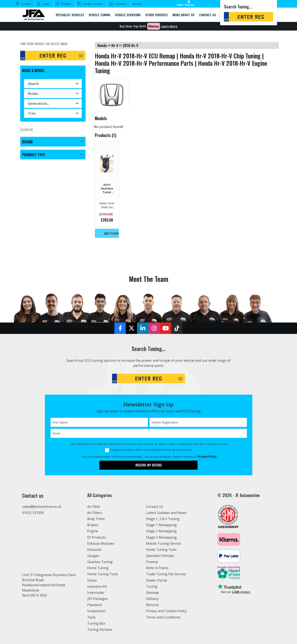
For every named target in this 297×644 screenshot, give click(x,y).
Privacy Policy (207, 457)
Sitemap (153, 593)
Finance (152, 562)
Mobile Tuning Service (164, 543)
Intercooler (96, 593)
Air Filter (94, 507)
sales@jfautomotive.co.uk (42, 507)
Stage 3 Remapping (161, 537)
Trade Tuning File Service (166, 574)
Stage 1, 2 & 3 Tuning (163, 519)
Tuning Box (97, 623)
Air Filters (95, 513)
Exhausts (94, 550)
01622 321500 (33, 513)
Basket (137, 4)
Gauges (93, 556)
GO (81, 55)
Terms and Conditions (164, 617)
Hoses (92, 580)
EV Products (97, 537)
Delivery (153, 599)
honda (102, 45)
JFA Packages (98, 599)
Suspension (97, 611)
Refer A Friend (157, 568)
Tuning (152, 586)
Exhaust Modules (101, 543)
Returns (152, 605)
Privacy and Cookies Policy (167, 611)
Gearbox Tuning (100, 562)
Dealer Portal (157, 580)
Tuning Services (100, 629)
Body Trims (96, 519)
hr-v (115, 45)
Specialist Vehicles (161, 556)
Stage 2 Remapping (161, 531)
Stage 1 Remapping (161, 525)
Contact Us (155, 507)
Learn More (169, 26)
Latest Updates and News (166, 513)
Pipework (95, 605)
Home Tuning (98, 568)
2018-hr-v (130, 45)
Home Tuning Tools (103, 574)
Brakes (93, 525)
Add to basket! (111, 233)
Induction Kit (97, 586)
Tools (92, 617)
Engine (93, 531)
